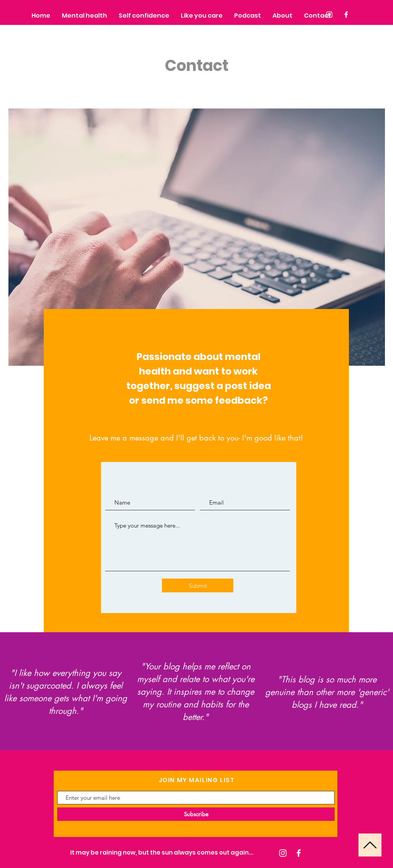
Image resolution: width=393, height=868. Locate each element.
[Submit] (198, 585)
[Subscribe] (196, 814)
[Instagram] (283, 853)
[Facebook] (299, 853)
